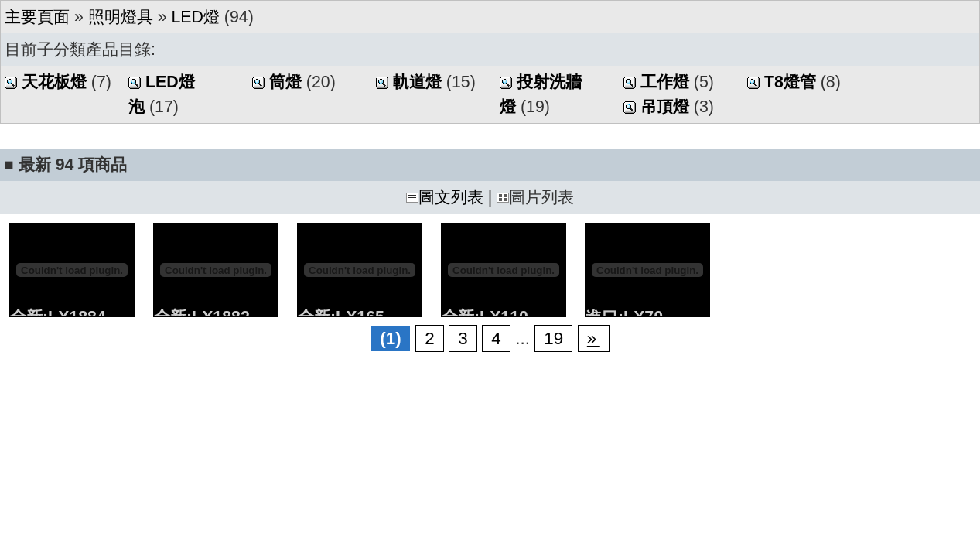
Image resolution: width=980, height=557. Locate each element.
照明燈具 (121, 17)
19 (553, 338)
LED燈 (195, 17)
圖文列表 (445, 197)
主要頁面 (37, 17)
